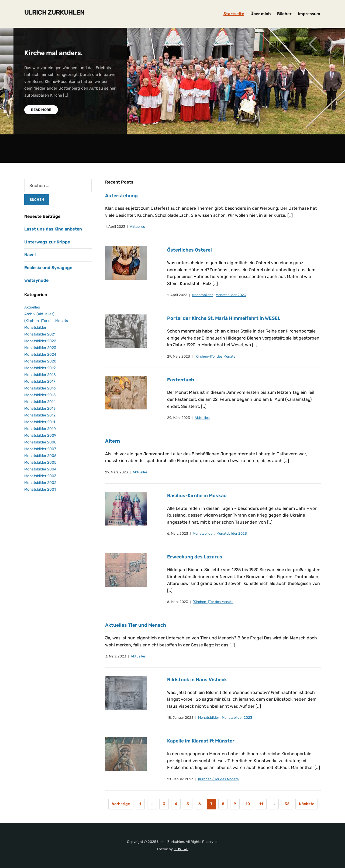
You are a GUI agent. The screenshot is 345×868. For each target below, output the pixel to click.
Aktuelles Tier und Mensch (137, 625)
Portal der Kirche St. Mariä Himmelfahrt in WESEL (225, 318)
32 (287, 804)
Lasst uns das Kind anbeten (53, 229)
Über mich (261, 14)
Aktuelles (137, 227)
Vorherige (121, 804)
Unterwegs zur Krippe (47, 242)
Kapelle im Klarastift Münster (202, 741)
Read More (41, 110)
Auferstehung (122, 196)
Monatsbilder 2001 (40, 489)
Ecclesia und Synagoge (48, 268)
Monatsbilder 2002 (40, 483)
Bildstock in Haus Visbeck (197, 680)
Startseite (234, 14)
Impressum (309, 14)
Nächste (307, 804)
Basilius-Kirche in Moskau (198, 496)
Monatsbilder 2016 (40, 388)
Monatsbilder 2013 (40, 408)
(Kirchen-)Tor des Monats (215, 356)
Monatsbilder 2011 (40, 422)
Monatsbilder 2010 (40, 429)
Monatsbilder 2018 (40, 375)
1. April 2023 (115, 227)
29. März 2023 (179, 356)
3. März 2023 (116, 656)
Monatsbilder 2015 (40, 395)
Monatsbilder (202, 295)
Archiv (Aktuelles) (39, 314)
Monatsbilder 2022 (40, 341)
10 (248, 804)
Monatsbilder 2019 (40, 368)
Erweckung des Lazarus (195, 557)
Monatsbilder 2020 (40, 361)
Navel (30, 255)
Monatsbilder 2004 (40, 469)
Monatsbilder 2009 (40, 435)
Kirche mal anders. (54, 53)
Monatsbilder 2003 (40, 476)
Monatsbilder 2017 (40, 382)
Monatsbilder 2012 (40, 415)
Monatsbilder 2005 (40, 462)
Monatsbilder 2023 (231, 295)
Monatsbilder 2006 (40, 456)
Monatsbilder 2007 (40, 449)
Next (332, 45)
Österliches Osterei (193, 250)
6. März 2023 (178, 533)
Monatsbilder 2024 (40, 355)
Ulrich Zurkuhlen (54, 12)
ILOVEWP (181, 849)
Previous (313, 45)
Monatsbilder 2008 (40, 442)
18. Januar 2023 (180, 718)
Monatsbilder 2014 (40, 402)
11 (261, 804)
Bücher (284, 14)
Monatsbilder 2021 (40, 334)
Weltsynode (36, 280)
